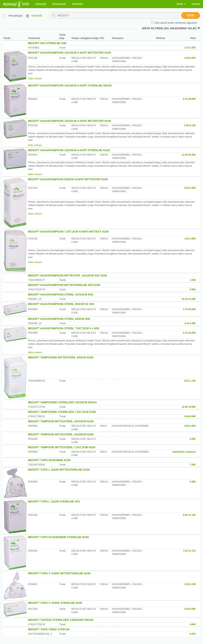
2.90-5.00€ (190, 58)
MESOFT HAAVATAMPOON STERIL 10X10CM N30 (61, 294)
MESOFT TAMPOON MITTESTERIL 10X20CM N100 (61, 434)
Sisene (196, 4)
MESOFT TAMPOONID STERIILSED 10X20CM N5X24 (62, 402)
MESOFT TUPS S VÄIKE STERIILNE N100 (55, 603)
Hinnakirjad (59, 4)
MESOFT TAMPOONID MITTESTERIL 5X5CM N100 (61, 357)
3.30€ (193, 280)
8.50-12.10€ (189, 515)
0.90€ (193, 290)
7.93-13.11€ (189, 551)
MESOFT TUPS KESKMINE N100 (49, 460)
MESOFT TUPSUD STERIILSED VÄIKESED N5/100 (61, 620)
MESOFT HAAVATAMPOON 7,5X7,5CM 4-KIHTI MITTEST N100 (68, 232)
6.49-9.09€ (190, 416)
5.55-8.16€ (190, 125)
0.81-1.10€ (190, 381)
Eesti (181, 4)
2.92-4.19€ (190, 584)
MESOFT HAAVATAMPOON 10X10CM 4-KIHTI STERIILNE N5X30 (70, 85)
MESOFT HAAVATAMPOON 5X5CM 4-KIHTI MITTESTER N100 (68, 179)
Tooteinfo (77, 4)
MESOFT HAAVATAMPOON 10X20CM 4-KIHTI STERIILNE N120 (69, 150)
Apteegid (41, 4)
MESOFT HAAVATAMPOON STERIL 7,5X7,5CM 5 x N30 (64, 328)
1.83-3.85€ (190, 239)
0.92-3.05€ (190, 188)
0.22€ (193, 634)
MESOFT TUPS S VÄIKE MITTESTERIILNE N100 (59, 573)
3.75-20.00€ (189, 309)
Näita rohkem (35, 79)
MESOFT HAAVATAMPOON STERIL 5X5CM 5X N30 (61, 304)
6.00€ (193, 439)
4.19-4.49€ (190, 323)
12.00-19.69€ (189, 407)
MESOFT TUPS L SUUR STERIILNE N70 (54, 502)
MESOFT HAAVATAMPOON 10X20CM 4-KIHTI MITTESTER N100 (69, 121)
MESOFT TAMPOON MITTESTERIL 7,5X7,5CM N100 (62, 447)
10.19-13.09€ (189, 299)
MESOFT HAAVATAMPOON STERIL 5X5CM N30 (59, 319)
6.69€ (193, 482)
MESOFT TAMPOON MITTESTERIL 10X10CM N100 (61, 421)
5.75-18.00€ (189, 333)
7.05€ (193, 465)
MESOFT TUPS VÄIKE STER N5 (49, 629)
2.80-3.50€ (190, 426)
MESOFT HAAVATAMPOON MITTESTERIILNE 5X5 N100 (64, 285)
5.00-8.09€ (190, 609)
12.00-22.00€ (189, 155)
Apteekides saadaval (184, 452)
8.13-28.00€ (189, 99)
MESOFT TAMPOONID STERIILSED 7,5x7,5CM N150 (62, 412)
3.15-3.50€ (190, 48)
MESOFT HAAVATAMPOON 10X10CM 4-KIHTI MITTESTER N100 (69, 53)
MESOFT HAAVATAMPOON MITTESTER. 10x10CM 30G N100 (68, 275)
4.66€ (193, 624)
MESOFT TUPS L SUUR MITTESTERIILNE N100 (59, 470)
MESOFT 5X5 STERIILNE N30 (47, 43)
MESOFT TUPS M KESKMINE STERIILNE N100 (58, 537)
